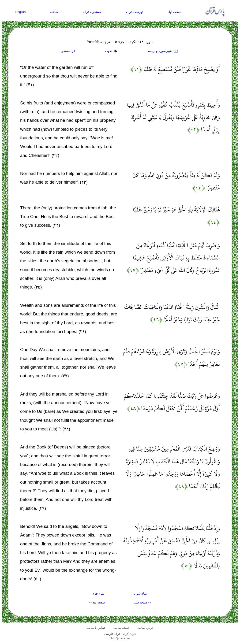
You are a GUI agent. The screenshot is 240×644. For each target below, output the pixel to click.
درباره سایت (145, 628)
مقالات (54, 12)
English (21, 12)
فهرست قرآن (135, 12)
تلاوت (112, 51)
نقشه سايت (121, 628)
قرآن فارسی (112, 634)
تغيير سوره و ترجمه (163, 51)
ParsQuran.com (120, 638)
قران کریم (129, 634)
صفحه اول (174, 12)
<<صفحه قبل (143, 602)
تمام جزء (99, 594)
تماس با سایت (96, 628)
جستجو (69, 51)
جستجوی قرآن (92, 12)
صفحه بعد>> (97, 602)
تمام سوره (140, 594)
